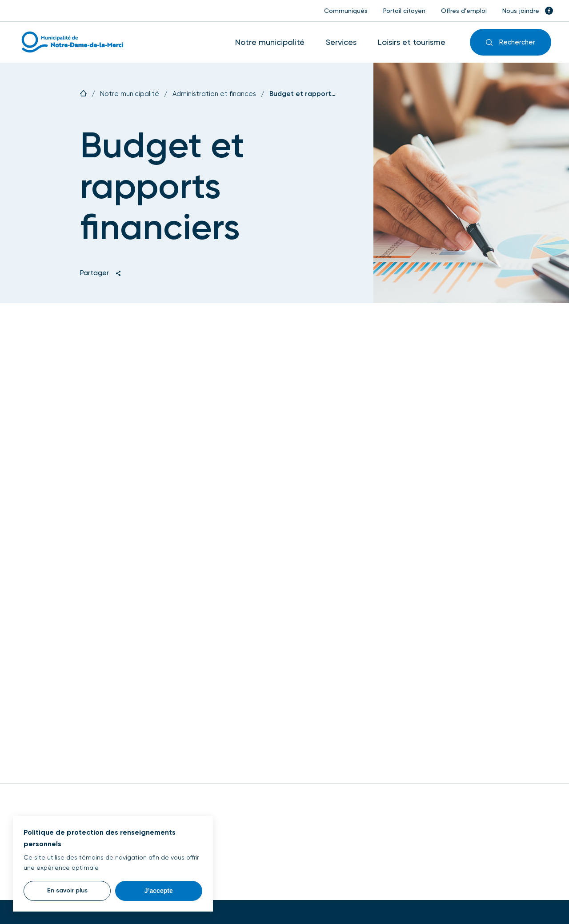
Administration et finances (214, 94)
